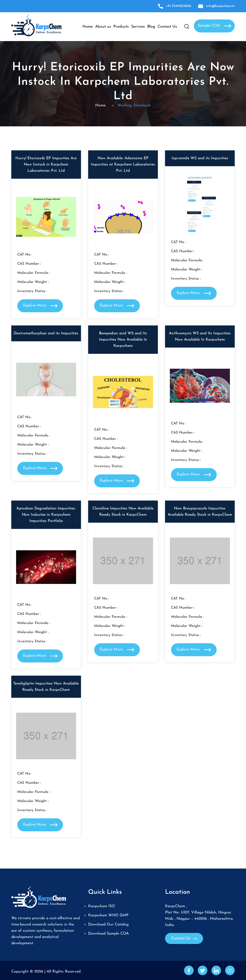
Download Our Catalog (108, 925)
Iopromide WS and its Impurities (200, 158)
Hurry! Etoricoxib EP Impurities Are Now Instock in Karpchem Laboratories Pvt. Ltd (46, 165)
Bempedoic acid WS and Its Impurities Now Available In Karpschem (123, 340)
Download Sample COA (108, 934)
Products (121, 27)
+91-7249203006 (175, 6)
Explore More (40, 306)
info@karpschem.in (216, 6)
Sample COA (214, 26)
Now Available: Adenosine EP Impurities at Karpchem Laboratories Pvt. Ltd (123, 165)
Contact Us (167, 27)
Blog (151, 27)
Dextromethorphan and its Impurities (46, 333)
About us (103, 27)
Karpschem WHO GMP (108, 915)
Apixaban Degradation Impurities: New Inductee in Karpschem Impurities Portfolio (46, 515)
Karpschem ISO (102, 906)
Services (138, 27)
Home (88, 27)
